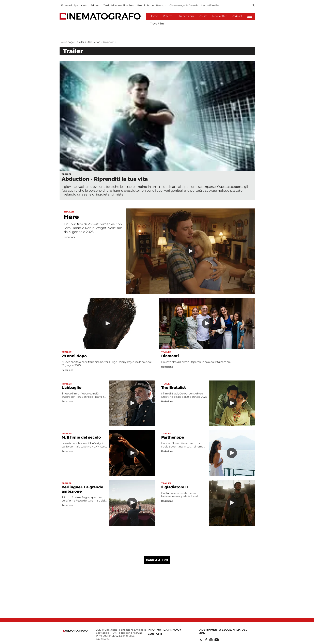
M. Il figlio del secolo (81, 437)
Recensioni (187, 16)
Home (154, 16)
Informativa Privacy (164, 630)
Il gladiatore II (175, 487)
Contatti (155, 634)
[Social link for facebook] (206, 640)
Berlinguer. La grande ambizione (82, 489)
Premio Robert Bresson (152, 5)
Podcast (237, 16)
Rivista (203, 16)
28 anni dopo (74, 356)
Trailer (81, 42)
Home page (67, 42)
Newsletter (219, 16)
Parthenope (173, 437)
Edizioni (95, 5)
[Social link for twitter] (201, 640)
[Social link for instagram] (211, 640)
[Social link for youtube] (217, 640)
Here (71, 217)
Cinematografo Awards (184, 5)
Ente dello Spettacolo (74, 5)
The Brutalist (174, 388)
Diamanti (170, 356)
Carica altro (157, 560)
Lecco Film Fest (211, 5)
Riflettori (169, 16)
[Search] (253, 6)
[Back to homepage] (75, 631)
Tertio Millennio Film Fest (119, 5)
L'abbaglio (72, 388)
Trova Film (157, 23)
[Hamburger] (250, 16)
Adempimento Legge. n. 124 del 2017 (223, 631)
